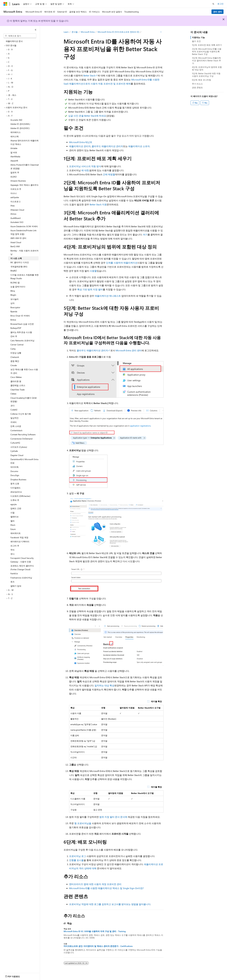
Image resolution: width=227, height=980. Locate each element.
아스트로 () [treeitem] (15, 202)
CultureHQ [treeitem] (15, 443)
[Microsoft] (5, 4)
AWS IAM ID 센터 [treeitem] (18, 238)
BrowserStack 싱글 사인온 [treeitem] (22, 324)
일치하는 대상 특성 (104, 685)
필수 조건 (196, 41)
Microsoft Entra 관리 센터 (129, 350)
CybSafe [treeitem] (14, 451)
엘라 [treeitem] (12, 521)
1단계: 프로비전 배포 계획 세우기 (207, 45)
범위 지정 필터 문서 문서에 (113, 817)
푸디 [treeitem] (12, 554)
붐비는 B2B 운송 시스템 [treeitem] (21, 332)
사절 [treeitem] (12, 513)
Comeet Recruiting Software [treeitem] (23, 434)
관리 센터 (218, 12)
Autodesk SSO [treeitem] (17, 222)
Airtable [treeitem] (14, 148)
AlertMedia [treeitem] (15, 156)
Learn (66, 32)
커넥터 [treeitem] (14, 422)
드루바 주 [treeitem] (15, 500)
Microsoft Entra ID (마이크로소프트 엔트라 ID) (118, 32)
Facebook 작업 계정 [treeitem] (19, 537)
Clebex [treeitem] (13, 394)
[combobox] (20, 36)
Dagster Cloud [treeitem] (17, 455)
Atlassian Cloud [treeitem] (17, 210)
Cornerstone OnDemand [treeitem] (21, 439)
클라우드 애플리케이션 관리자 (107, 146)
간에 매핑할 (109, 174)
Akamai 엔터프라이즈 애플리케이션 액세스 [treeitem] (24, 142)
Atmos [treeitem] (13, 214)
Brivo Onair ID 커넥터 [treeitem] (20, 316)
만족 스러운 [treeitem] (16, 426)
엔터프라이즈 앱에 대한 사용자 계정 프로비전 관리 (95, 884)
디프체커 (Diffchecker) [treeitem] (20, 496)
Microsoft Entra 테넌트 (81, 142)
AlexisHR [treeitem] (14, 161)
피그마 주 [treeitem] (15, 546)
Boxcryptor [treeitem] (15, 307)
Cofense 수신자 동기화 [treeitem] (21, 414)
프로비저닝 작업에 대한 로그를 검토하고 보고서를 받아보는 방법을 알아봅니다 (110, 904)
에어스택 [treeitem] (15, 136)
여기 (145, 234)
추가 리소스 (197, 84)
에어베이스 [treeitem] (16, 132)
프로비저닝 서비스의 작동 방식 (85, 166)
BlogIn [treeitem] (13, 295)
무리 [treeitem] (12, 550)
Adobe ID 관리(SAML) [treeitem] (20, 124)
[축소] (36, 30)
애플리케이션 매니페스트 (108, 296)
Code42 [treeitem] (14, 410)
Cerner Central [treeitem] (17, 345)
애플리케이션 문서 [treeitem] (14, 41)
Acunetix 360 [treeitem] (16, 120)
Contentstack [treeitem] (16, 430)
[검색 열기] (213, 4)
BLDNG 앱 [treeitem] (15, 283)
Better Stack (89, 75)
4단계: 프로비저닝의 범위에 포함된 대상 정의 (207, 68)
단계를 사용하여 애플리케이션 (122, 263)
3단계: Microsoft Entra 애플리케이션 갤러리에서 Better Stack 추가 (206, 60)
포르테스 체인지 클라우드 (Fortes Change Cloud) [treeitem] (22, 568)
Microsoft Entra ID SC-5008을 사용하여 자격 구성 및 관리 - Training (95, 931)
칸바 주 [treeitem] (14, 336)
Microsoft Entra (88, 32)
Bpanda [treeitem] (14, 311)
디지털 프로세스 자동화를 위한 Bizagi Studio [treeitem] (25, 277)
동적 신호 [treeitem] (15, 484)
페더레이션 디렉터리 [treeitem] (20, 541)
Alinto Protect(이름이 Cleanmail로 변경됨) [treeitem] (25, 167)
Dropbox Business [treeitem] (18, 479)
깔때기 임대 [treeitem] (16, 586)
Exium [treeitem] (13, 529)
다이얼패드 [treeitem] (16, 488)
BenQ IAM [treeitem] (15, 246)
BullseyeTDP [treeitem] (16, 328)
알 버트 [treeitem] (14, 152)
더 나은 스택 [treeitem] (16, 258)
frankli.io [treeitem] (14, 573)
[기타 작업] (161, 32)
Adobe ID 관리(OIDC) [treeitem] (20, 128)
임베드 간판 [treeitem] (16, 508)
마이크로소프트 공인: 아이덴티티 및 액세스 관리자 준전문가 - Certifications (98, 946)
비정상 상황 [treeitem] (16, 353)
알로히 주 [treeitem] (15, 172)
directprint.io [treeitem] (16, 492)
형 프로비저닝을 (83, 823)
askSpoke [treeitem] (15, 197)
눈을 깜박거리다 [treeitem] (18, 287)
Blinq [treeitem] (13, 291)
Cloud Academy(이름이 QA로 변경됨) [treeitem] (24, 400)
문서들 (75, 32)
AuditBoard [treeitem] (15, 218)
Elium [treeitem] (13, 525)
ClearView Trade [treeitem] (18, 390)
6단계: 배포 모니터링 (202, 80)
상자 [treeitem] (12, 303)
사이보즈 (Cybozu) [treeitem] (19, 447)
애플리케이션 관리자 (80, 146)
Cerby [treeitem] (13, 349)
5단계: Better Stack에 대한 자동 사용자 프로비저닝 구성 (206, 75)
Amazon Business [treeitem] (18, 181)
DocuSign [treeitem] (15, 475)
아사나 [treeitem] (14, 193)
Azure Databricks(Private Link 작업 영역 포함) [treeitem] (23, 232)
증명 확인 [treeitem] (15, 361)
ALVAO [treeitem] (14, 177)
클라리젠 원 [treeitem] (16, 381)
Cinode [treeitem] (14, 365)
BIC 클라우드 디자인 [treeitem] (20, 262)
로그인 (220, 4)
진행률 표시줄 (76, 860)
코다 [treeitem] (12, 406)
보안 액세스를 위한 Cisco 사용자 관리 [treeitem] (24, 371)
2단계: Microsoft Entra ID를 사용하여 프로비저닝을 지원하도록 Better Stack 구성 (207, 51)
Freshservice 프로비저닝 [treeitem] (21, 578)
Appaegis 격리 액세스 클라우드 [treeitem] (25, 185)
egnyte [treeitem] (14, 504)
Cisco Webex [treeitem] (16, 377)
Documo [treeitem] (14, 471)
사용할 (93, 271)
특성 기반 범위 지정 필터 (90, 289)
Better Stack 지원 (98, 204)
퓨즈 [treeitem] (12, 582)
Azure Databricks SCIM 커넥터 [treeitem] (24, 226)
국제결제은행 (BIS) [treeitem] (19, 267)
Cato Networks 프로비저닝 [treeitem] (22, 340)
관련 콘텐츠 (197, 87)
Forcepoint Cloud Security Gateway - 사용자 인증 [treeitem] (22, 560)
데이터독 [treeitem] (15, 467)
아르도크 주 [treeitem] (16, 189)
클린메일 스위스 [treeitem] (18, 385)
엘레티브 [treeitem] (15, 517)
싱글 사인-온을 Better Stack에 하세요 (87, 116)
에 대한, (85, 170)
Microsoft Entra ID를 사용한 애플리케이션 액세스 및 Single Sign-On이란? (106, 888)
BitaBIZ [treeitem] (14, 271)
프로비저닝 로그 (78, 856)
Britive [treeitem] (13, 320)
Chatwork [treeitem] (15, 357)
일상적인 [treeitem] (15, 418)
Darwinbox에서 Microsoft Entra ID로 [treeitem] (24, 461)
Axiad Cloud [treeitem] (16, 242)
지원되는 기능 (198, 37)
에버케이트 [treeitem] (16, 533)
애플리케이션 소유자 (139, 146)
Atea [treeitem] (12, 206)
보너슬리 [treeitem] (15, 299)
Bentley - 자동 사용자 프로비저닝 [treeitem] (24, 252)
